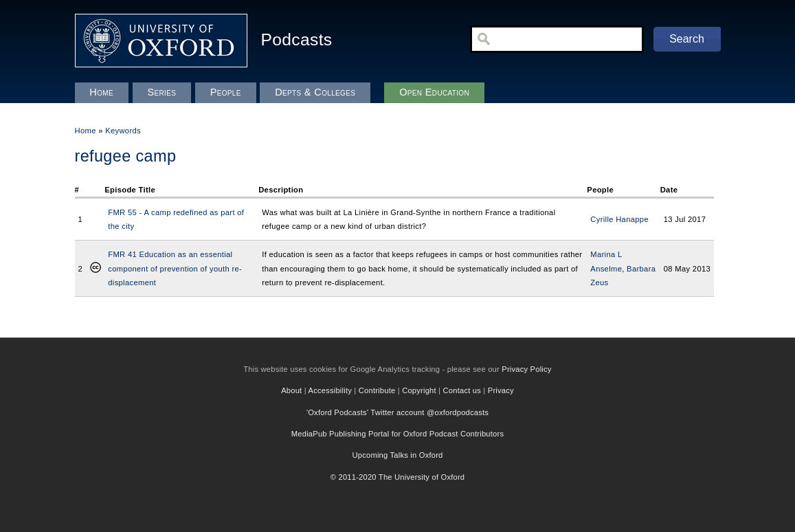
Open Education (434, 92)
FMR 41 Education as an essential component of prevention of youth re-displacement (175, 268)
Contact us (462, 390)
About (291, 390)
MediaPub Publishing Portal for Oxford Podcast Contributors (397, 434)
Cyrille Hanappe (619, 219)
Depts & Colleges (315, 92)
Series (161, 92)
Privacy (501, 390)
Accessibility (331, 390)
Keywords (123, 131)
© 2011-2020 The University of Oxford (398, 477)
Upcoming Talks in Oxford (397, 455)
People (226, 92)
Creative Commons (96, 269)
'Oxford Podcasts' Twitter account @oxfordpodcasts (397, 412)
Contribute (377, 390)
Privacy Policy (526, 369)
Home (86, 131)
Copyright (419, 390)
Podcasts (297, 40)
